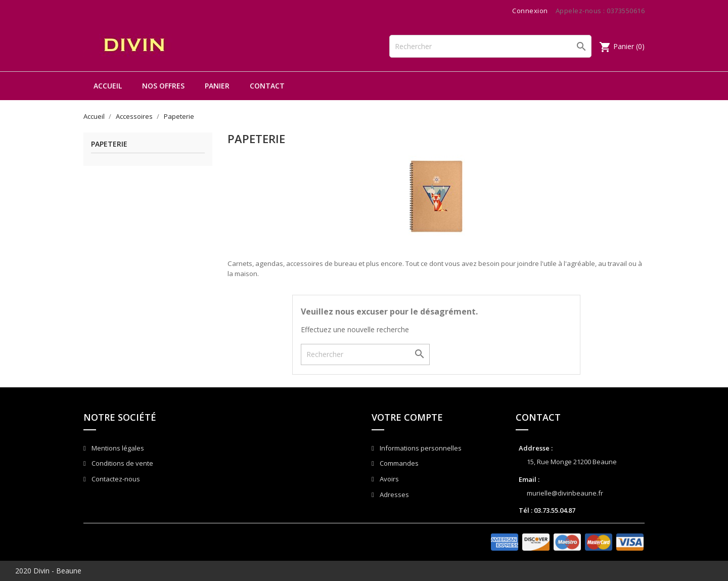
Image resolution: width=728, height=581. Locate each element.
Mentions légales (117, 448)
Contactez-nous (115, 479)
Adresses (394, 495)
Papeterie (109, 144)
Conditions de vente (122, 463)
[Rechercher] (490, 46)
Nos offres (163, 86)
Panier (217, 86)
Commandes (398, 463)
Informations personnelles (420, 448)
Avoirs (389, 479)
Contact (267, 86)
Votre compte (407, 417)
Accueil (108, 86)
